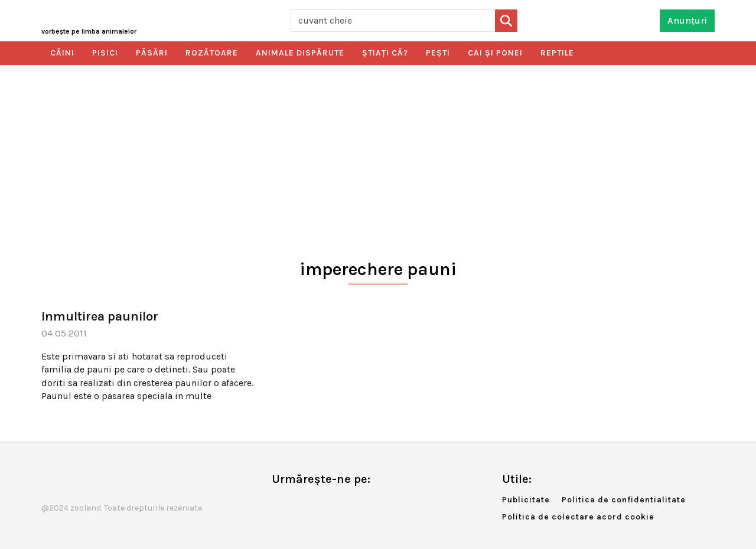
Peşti (438, 53)
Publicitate (526, 500)
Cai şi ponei (495, 53)
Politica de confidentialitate (624, 500)
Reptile (557, 53)
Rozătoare (212, 53)
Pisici (105, 53)
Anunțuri (687, 20)
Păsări (152, 53)
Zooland (89, 31)
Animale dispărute (300, 53)
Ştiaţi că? (385, 53)
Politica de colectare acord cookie (578, 517)
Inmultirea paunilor (100, 316)
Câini (62, 53)
